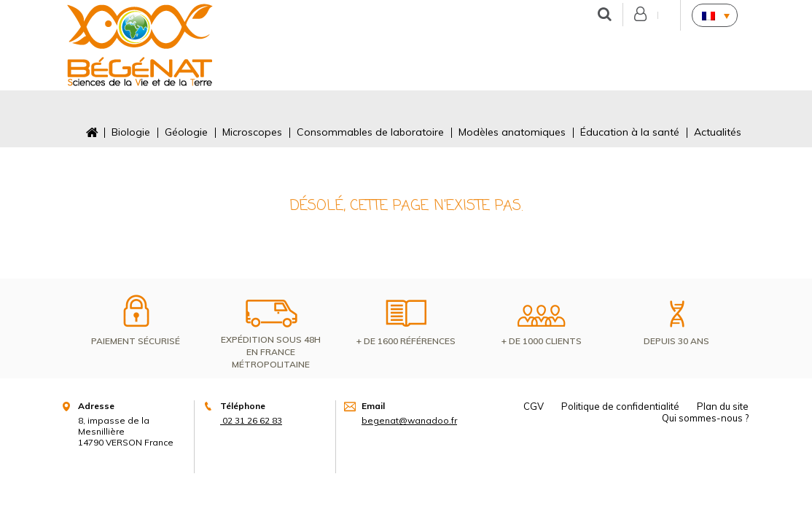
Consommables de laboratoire (370, 132)
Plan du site (723, 406)
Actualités (718, 132)
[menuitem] (715, 15)
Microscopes (252, 132)
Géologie (186, 132)
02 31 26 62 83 (251, 420)
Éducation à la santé (630, 132)
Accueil (91, 132)
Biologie (131, 132)
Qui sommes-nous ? (705, 418)
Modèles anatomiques (512, 132)
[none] (715, 15)
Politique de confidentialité (620, 406)
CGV (534, 406)
